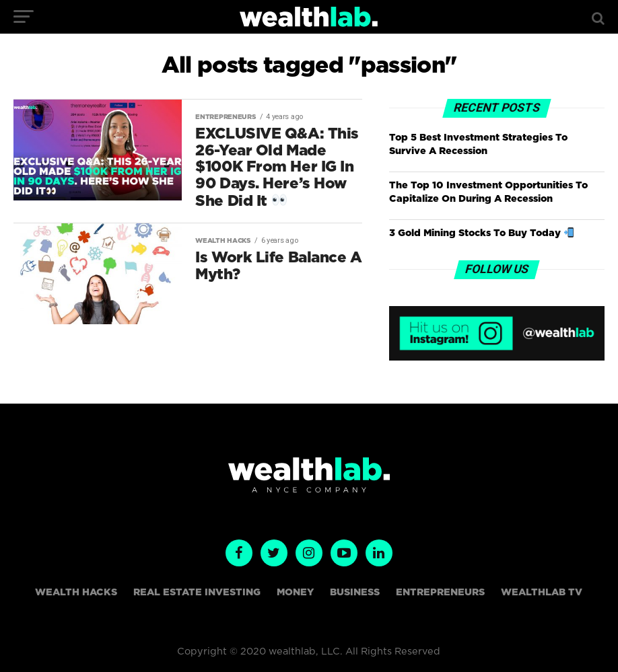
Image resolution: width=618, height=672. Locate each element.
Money (295, 592)
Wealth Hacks (76, 592)
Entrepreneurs (440, 592)
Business (355, 592)
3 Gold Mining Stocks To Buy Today (481, 233)
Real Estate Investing (197, 592)
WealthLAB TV (542, 592)
